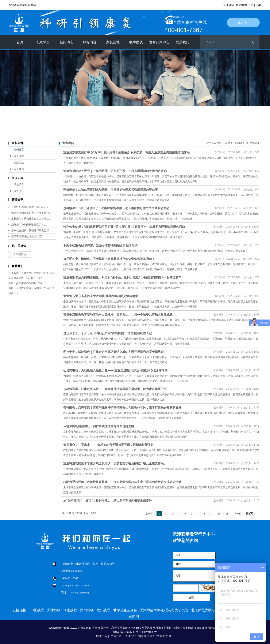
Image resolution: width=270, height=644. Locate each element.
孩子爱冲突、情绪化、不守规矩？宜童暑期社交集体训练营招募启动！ (109, 259)
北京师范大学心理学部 (208, 610)
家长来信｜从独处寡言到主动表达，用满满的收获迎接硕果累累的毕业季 (111, 190)
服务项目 (19, 191)
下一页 (238, 514)
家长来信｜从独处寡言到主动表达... (31, 219)
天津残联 (54, 610)
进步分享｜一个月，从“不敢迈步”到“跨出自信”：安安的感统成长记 (108, 333)
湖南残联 (87, 610)
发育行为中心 (159, 42)
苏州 (146, 636)
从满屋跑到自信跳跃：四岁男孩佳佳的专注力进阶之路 (99, 426)
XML (259, 5)
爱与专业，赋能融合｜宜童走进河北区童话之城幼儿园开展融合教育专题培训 (113, 352)
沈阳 (140, 636)
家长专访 (19, 169)
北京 (134, 636)
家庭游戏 (19, 163)
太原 (165, 636)
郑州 (159, 636)
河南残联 (70, 610)
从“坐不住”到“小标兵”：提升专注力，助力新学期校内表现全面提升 (108, 501)
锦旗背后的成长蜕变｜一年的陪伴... (31, 213)
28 (227, 514)
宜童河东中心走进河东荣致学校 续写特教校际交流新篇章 (101, 296)
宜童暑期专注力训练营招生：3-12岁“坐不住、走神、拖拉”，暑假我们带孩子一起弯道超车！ (124, 277)
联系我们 (182, 42)
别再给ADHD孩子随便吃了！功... (30, 225)
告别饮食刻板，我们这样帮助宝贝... (31, 231)
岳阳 (153, 636)
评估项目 (19, 184)
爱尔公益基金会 (125, 610)
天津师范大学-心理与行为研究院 (164, 610)
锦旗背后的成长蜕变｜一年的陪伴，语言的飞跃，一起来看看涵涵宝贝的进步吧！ (116, 171)
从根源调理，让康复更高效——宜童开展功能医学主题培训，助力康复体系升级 (115, 389)
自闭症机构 (20, 254)
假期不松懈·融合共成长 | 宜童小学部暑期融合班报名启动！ (102, 245)
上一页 (149, 514)
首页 (20, 42)
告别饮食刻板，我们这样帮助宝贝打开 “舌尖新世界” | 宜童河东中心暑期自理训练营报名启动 (124, 227)
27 (219, 514)
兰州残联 (103, 610)
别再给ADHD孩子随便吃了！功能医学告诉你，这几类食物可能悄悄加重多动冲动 (116, 208)
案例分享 (19, 150)
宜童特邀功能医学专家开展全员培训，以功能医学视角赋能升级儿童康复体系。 (115, 463)
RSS (251, 5)
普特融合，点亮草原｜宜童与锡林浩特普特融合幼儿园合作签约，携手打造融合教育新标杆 (122, 408)
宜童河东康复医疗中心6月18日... (30, 207)
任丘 (171, 636)
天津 (128, 636)
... (211, 514)
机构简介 (43, 42)
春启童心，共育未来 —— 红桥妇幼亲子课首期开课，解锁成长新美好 (108, 445)
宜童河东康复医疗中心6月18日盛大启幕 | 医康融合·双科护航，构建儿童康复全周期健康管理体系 (126, 152)
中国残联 (37, 610)
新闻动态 (66, 42)
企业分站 (228, 5)
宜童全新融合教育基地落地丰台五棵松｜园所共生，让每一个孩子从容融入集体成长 (118, 315)
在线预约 (243, 23)
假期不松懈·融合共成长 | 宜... (28, 236)
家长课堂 (19, 156)
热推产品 (101, 636)
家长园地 (113, 42)
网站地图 (241, 5)
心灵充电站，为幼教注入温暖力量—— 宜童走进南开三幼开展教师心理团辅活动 (115, 370)
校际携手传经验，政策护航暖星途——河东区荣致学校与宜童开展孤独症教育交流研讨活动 (122, 482)
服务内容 (90, 42)
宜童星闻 (254, 143)
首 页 (227, 143)
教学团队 (136, 42)
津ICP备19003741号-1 (127, 632)
